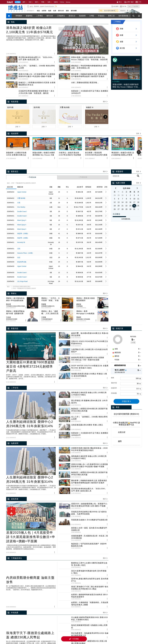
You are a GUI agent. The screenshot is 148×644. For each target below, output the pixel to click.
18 (138, 187)
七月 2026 (126, 173)
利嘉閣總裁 (79, 284)
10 (134, 183)
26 (115, 194)
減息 (38, 11)
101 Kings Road (22, 266)
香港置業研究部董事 (12, 290)
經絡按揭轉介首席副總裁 (83, 290)
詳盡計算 (126, 372)
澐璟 (19, 233)
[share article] (81, 146)
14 (123, 187)
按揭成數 (114, 364)
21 (123, 190)
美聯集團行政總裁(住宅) (48, 284)
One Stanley (21, 191)
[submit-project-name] (128, 11)
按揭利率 (114, 359)
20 (119, 190)
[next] (137, 173)
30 (123, 180)
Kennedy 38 (21, 227)
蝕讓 (50, 11)
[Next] (130, 16)
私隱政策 (80, 635)
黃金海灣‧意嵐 (22, 246)
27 (119, 194)
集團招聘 (71, 635)
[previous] (116, 173)
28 (115, 180)
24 (134, 190)
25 (138, 190)
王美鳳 (44, 288)
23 (130, 190)
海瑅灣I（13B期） (23, 218)
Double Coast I (22, 196)
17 (134, 187)
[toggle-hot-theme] (117, 11)
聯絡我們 (123, 635)
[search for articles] (134, 16)
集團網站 (62, 635)
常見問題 (97, 635)
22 (126, 190)
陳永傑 (8, 282)
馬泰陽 (44, 282)
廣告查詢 (114, 635)
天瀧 (19, 187)
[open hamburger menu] (139, 16)
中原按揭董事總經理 (47, 290)
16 (130, 187)
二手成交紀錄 (83, 161)
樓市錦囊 (74, 11)
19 (115, 190)
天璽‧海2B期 (21, 183)
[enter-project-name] (124, 11)
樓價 (112, 348)
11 (138, 183)
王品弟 (8, 288)
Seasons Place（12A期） (25, 237)
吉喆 (19, 242)
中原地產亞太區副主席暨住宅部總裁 (15, 284)
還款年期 (114, 354)
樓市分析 (61, 11)
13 (119, 187)
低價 (55, 11)
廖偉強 (79, 282)
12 (115, 187)
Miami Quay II (22, 205)
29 (119, 180)
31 (134, 194)
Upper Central (22, 176)
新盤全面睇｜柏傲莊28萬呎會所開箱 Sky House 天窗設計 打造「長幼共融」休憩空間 (126, 86)
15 (126, 187)
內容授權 (88, 635)
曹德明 (79, 288)
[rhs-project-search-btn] (138, 160)
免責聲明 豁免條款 (134, 635)
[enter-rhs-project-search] (124, 160)
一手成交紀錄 (32, 161)
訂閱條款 (105, 635)
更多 (138, 60)
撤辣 (67, 11)
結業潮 (44, 11)
